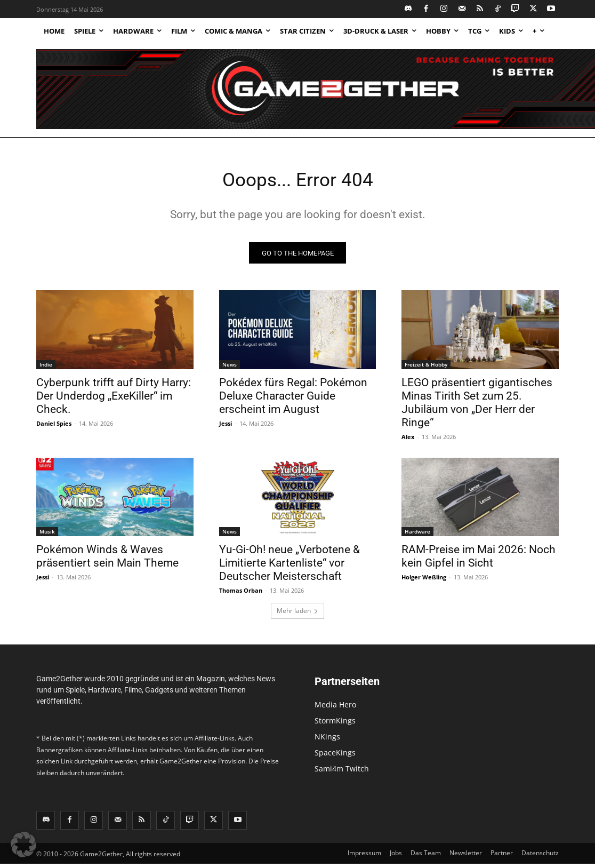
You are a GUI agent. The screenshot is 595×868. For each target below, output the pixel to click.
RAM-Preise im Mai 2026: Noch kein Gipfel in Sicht (479, 560)
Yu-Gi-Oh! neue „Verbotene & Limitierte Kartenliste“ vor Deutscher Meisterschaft (290, 567)
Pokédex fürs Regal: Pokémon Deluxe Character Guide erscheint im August (293, 400)
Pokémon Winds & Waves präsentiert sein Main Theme (107, 560)
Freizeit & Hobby (426, 368)
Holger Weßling (424, 581)
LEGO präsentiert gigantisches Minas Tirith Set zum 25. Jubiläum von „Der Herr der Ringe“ (477, 406)
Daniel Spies (54, 427)
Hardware (417, 535)
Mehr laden (297, 614)
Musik (47, 535)
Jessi (226, 427)
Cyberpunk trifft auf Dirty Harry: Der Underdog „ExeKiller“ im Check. (114, 400)
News (230, 368)
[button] (23, 845)
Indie (46, 368)
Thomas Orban (241, 594)
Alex (408, 440)
